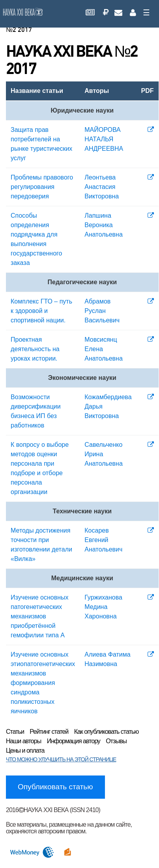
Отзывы (116, 741)
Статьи (15, 732)
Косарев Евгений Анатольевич (103, 540)
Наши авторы (23, 741)
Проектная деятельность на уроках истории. (35, 349)
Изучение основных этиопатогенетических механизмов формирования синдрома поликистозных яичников (43, 683)
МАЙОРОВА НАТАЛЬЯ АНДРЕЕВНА (104, 139)
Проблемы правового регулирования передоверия (42, 187)
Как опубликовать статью (107, 732)
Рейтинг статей (49, 732)
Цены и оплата (25, 750)
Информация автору (74, 741)
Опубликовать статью (55, 787)
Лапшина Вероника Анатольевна (104, 225)
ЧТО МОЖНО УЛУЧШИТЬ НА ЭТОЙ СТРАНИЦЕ (61, 759)
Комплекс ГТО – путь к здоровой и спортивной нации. (41, 311)
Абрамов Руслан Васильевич (102, 311)
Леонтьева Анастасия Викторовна (102, 187)
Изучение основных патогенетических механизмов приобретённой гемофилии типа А (39, 616)
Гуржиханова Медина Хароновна (103, 607)
